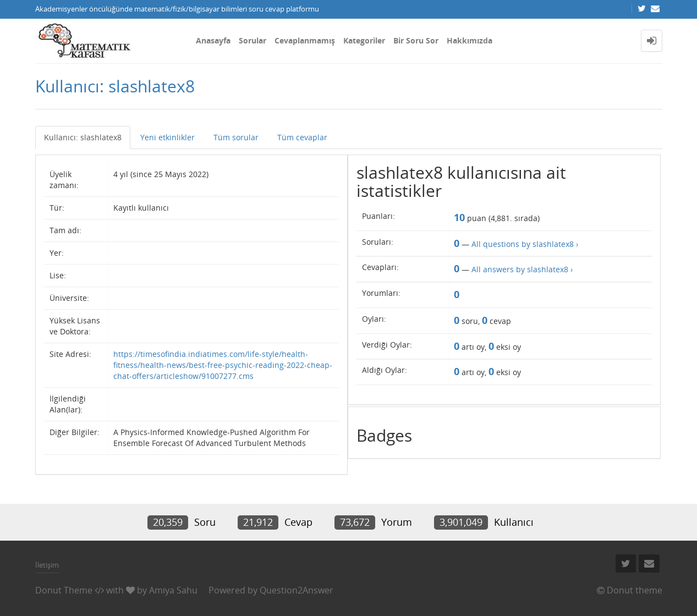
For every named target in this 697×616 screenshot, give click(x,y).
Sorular (253, 40)
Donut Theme (64, 590)
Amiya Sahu (173, 590)
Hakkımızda (470, 40)
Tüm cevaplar (302, 137)
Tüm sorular (236, 137)
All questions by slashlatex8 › (525, 244)
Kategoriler (364, 40)
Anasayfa (213, 40)
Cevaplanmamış (305, 40)
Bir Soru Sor (416, 40)
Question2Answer (297, 590)
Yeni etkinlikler (168, 137)
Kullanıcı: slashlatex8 (83, 137)
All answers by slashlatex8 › (522, 269)
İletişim (47, 565)
